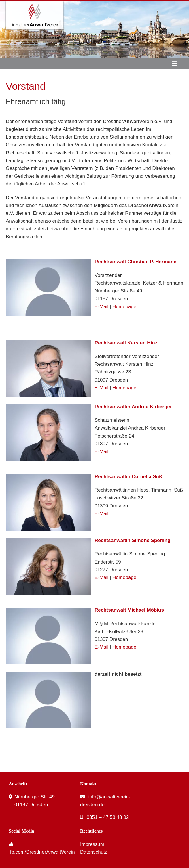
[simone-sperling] (48, 540)
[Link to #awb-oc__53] (174, 64)
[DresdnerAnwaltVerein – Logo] (35, 4)
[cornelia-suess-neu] (48, 477)
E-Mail (101, 307)
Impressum (92, 844)
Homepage (124, 307)
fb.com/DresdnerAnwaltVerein (42, 852)
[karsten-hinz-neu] (48, 343)
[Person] (48, 262)
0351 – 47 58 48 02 (108, 817)
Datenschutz (94, 852)
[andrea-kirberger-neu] (48, 407)
